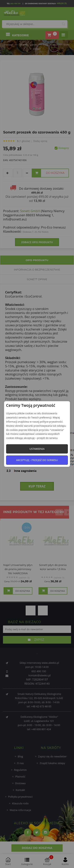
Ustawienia (37, 449)
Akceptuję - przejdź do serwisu (37, 460)
